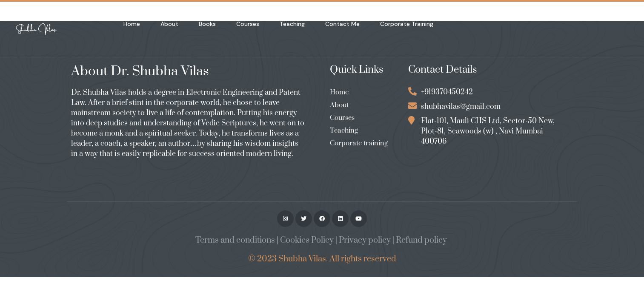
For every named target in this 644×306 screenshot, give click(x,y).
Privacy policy (365, 240)
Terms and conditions (235, 240)
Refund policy (421, 240)
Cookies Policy (307, 240)
